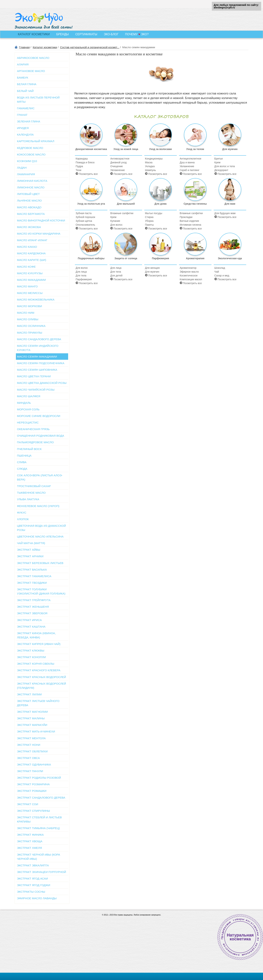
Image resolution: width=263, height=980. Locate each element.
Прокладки (186, 217)
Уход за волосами (161, 137)
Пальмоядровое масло (35, 442)
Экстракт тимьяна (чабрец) (38, 828)
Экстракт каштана (31, 627)
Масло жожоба (29, 227)
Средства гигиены (195, 192)
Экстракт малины (31, 718)
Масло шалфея (29, 396)
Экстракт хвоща (30, 841)
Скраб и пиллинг (190, 170)
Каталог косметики (45, 47)
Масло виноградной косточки (41, 220)
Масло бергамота (31, 214)
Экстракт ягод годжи (34, 885)
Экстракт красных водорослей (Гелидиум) (41, 686)
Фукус (22, 513)
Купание (115, 221)
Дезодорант (221, 170)
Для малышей (126, 192)
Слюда (22, 469)
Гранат (22, 115)
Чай (217, 272)
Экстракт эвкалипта (33, 865)
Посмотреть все (87, 174)
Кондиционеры (154, 159)
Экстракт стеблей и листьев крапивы (39, 819)
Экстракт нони (29, 745)
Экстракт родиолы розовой (39, 778)
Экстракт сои (28, 804)
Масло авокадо (29, 207)
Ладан (22, 168)
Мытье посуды (154, 213)
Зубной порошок (85, 217)
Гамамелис (26, 108)
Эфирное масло (189, 272)
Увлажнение (118, 170)
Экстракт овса (28, 758)
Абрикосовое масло (33, 58)
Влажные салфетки (122, 213)
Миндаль (24, 403)
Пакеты (149, 225)
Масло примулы (30, 333)
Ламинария (26, 174)
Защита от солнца (126, 246)
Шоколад (220, 268)
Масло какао (27, 247)
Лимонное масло (31, 187)
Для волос (116, 225)
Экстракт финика (30, 835)
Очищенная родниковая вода (41, 436)
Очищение (117, 166)
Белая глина (27, 84)
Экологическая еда (230, 246)
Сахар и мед (222, 276)
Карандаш (82, 159)
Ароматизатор (188, 268)
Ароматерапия (195, 246)
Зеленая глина (29, 121)
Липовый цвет (28, 194)
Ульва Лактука (28, 499)
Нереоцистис (28, 422)
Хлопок (23, 519)
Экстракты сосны (31, 892)
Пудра (79, 166)
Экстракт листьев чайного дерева (38, 703)
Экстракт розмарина (33, 784)
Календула (25, 135)
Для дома (161, 192)
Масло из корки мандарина (39, 234)
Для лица (81, 272)
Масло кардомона (31, 253)
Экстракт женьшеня (33, 607)
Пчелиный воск (29, 449)
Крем (217, 162)
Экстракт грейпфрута (34, 600)
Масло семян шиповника (37, 370)
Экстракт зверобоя (32, 613)
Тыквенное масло (31, 493)
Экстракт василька (32, 570)
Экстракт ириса (29, 620)
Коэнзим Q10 (27, 161)
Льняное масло (29, 201)
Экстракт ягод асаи (32, 879)
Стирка (149, 217)
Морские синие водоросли (39, 416)
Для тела (81, 276)
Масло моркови (29, 306)
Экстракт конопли (31, 657)
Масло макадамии (31, 280)
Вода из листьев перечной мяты (38, 100)
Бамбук (23, 78)
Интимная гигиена (190, 225)
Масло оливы (28, 319)
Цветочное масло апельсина (40, 536)
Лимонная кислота (32, 181)
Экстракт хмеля (29, 848)
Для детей (116, 276)
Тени (78, 170)
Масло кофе (26, 267)
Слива (22, 462)
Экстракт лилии (29, 694)
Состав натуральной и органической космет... (90, 47)
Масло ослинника (31, 326)
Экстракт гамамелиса (34, 576)
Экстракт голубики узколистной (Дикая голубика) (41, 591)
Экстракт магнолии (32, 712)
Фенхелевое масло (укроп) (38, 506)
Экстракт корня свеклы (36, 664)
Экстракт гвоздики (32, 583)
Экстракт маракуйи (32, 725)
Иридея (23, 128)
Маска (149, 162)
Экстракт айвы (29, 550)
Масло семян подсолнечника (41, 363)
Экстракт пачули (30, 771)
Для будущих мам (225, 213)
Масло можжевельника (36, 300)
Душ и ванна (187, 162)
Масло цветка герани (34, 376)
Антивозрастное (120, 159)
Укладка (150, 166)
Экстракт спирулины (33, 811)
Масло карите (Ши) (32, 260)
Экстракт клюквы (31, 651)
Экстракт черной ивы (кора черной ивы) (39, 857)
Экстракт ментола (31, 738)
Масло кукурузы (30, 273)
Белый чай (25, 91)
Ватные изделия (189, 221)
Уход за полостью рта (91, 192)
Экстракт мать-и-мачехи (36, 731)
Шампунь (150, 170)
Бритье (219, 159)
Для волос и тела (225, 166)
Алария (23, 64)
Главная (24, 47)
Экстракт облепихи (32, 751)
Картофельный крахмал (36, 141)
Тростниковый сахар (34, 486)
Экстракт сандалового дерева (41, 798)
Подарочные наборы (91, 246)
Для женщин (152, 268)
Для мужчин (230, 137)
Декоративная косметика (91, 137)
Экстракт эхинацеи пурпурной (42, 872)
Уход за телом (195, 137)
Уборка (149, 221)
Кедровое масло (30, 148)
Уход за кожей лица (126, 137)
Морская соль (28, 409)
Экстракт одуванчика (34, 765)
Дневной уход (118, 162)
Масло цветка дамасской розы (42, 383)
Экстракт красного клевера (39, 670)
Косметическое (189, 276)
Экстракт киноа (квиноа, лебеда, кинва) (36, 635)
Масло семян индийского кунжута (38, 348)
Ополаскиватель (85, 225)
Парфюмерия (84, 279)
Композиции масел (191, 279)
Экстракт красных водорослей (41, 677)
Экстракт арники (30, 556)
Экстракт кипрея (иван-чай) (39, 644)
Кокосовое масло (31, 154)
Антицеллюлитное (191, 159)
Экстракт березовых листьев (40, 563)
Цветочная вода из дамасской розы (41, 528)
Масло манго (27, 286)
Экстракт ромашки (32, 791)
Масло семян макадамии (37, 357)
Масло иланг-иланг (32, 240)
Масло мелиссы (30, 293)
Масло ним (26, 313)
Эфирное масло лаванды (37, 898)
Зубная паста (84, 213)
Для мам (230, 192)
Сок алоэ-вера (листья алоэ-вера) (40, 477)
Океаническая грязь (33, 429)
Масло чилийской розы (36, 390)
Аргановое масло (31, 71)
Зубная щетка (84, 221)
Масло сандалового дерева (39, 339)
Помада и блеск (85, 162)
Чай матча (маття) (31, 543)
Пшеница (24, 456)
